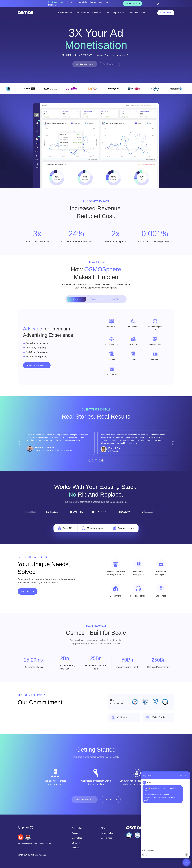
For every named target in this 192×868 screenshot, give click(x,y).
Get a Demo (166, 13)
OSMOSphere (63, 13)
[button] (19, 443)
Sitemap (75, 848)
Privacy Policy (107, 833)
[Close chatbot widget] (186, 862)
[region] (165, 815)
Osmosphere (78, 828)
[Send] (186, 855)
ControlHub (77, 838)
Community (133, 13)
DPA (103, 828)
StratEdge (76, 843)
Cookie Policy (107, 838)
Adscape (76, 833)
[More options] (181, 776)
